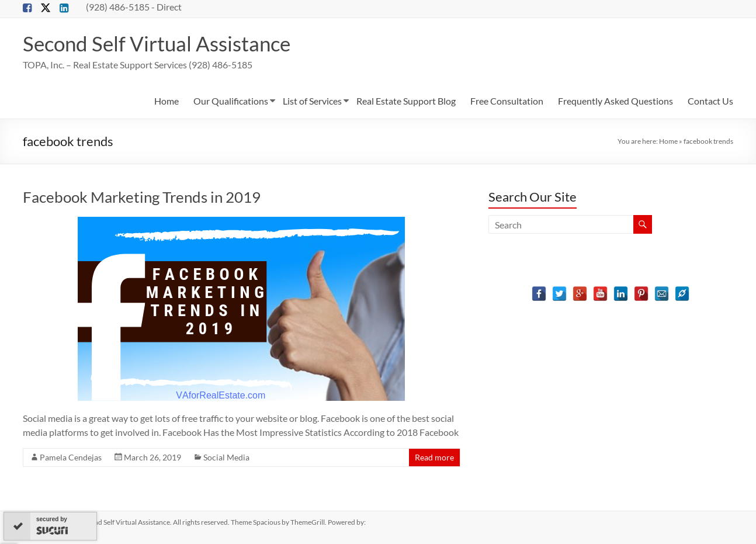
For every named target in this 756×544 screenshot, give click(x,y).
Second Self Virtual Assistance (160, 43)
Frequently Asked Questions (615, 101)
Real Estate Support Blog (406, 101)
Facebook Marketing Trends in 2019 (142, 197)
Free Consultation (507, 101)
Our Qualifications (231, 101)
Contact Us (710, 101)
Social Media (226, 457)
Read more (434, 457)
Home (167, 101)
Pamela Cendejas (71, 457)
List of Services (312, 101)
